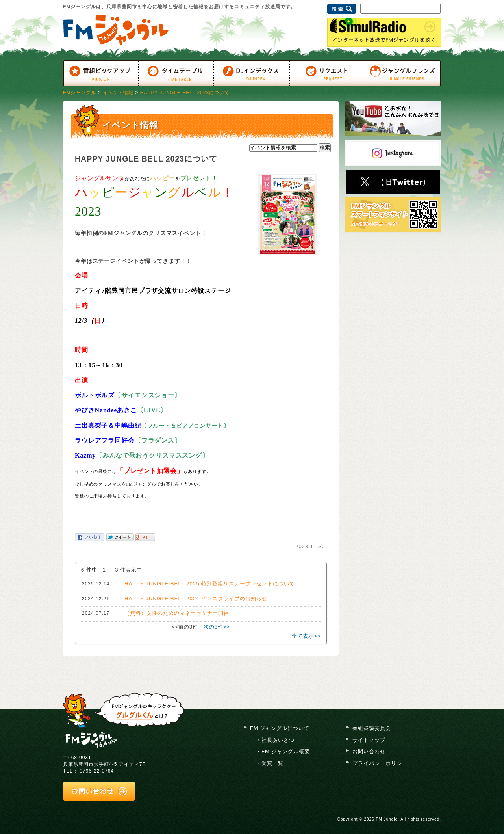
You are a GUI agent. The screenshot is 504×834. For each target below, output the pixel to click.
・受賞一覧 (270, 763)
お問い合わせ (369, 751)
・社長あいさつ (275, 740)
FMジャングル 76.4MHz (116, 30)
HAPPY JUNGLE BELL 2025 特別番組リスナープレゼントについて (210, 584)
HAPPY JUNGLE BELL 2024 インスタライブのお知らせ (196, 599)
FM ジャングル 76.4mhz (92, 739)
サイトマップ (369, 740)
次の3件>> (217, 627)
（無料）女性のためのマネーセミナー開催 (177, 613)
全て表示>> (306, 636)
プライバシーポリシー (380, 763)
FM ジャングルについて (280, 728)
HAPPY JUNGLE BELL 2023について (185, 93)
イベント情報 (118, 93)
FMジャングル (80, 93)
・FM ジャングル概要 (283, 751)
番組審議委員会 (372, 728)
